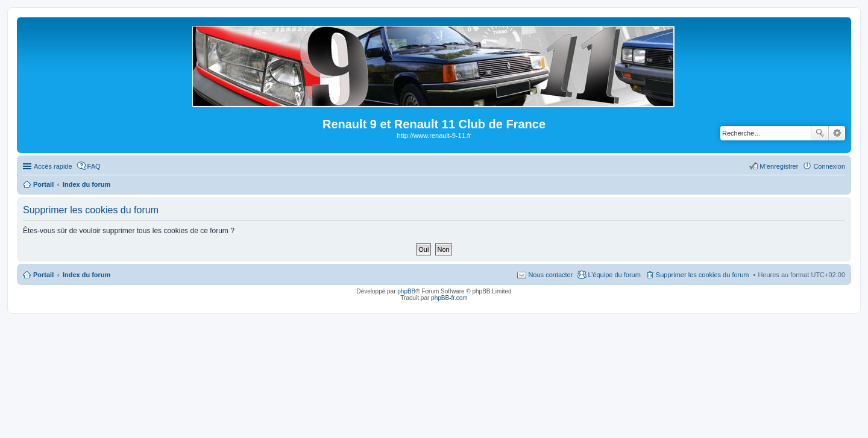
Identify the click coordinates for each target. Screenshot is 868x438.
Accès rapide (53, 166)
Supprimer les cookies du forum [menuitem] (703, 275)
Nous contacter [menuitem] (550, 275)
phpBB (406, 291)
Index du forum (86, 275)
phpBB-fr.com (449, 298)
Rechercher (820, 133)
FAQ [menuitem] (94, 166)
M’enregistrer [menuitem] (779, 166)
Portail (43, 184)
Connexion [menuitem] (829, 166)
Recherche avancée (837, 133)
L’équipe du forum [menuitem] (614, 275)
